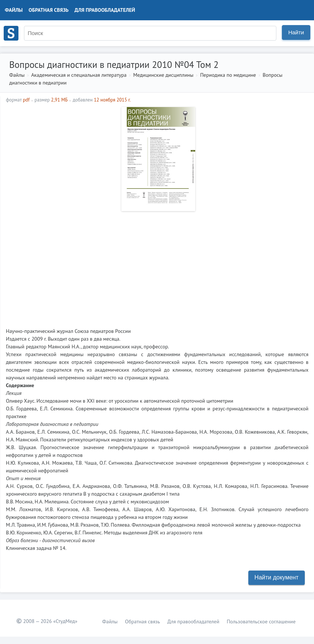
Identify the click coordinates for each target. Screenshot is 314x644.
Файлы (14, 10)
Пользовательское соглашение (261, 621)
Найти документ (277, 577)
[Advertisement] (157, 266)
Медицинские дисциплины (163, 75)
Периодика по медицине (228, 75)
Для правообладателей (105, 10)
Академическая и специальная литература (79, 75)
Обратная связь (49, 10)
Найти (296, 32)
